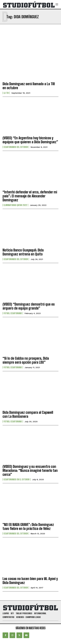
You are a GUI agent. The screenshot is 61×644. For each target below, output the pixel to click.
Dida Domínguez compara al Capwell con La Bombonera (28, 414)
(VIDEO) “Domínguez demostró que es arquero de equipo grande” (29, 306)
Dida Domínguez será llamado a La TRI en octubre (29, 86)
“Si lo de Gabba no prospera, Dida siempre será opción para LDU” (26, 360)
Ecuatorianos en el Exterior (17, 479)
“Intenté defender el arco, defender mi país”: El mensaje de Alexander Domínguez (30, 196)
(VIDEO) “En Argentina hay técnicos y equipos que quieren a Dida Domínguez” (30, 140)
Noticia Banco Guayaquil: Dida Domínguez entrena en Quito (23, 252)
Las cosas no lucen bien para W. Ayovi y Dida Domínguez (30, 581)
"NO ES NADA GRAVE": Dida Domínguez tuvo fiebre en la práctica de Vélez (28, 526)
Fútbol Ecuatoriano (13, 313)
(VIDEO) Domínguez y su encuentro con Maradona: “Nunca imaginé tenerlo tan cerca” (30, 470)
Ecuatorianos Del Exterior (16, 147)
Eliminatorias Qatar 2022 (15, 205)
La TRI (6, 93)
